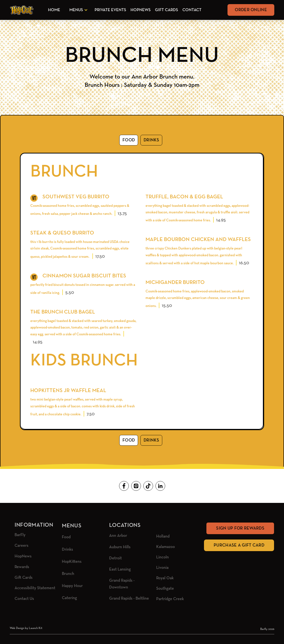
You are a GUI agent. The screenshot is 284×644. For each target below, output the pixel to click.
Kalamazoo (166, 547)
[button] (78, 10)
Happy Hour (72, 586)
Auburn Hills (120, 547)
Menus (76, 10)
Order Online (251, 10)
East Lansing (120, 569)
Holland (163, 536)
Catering (69, 598)
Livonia (162, 568)
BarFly (20, 535)
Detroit (115, 558)
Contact (192, 10)
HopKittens (72, 562)
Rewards (22, 567)
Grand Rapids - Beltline (129, 599)
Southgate (165, 589)
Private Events (110, 10)
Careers (21, 546)
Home (54, 10)
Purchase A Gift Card (239, 545)
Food (66, 537)
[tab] (129, 140)
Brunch (68, 574)
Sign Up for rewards (240, 528)
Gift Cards (166, 10)
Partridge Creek (170, 599)
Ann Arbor (118, 536)
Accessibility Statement (35, 588)
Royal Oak (165, 578)
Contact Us (24, 599)
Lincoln (162, 557)
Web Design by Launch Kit (26, 628)
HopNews (141, 10)
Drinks (67, 550)
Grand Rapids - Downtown (122, 584)
